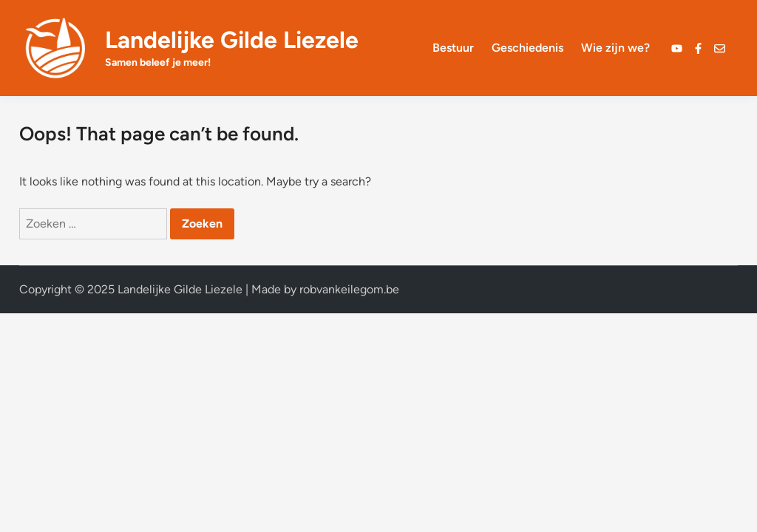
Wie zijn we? (615, 48)
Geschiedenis (527, 48)
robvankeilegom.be (349, 289)
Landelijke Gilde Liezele (232, 40)
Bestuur (453, 48)
